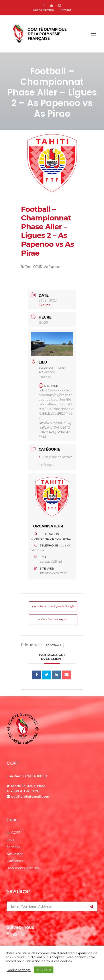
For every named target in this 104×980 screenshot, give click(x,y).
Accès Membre (43, 10)
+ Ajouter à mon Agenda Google (53, 606)
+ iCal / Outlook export (53, 619)
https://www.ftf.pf (53, 573)
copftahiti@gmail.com (30, 796)
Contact (65, 10)
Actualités (15, 854)
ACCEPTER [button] (44, 970)
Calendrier (15, 861)
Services (13, 847)
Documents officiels (23, 868)
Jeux (10, 840)
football (54, 645)
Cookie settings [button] (19, 970)
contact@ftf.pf (51, 562)
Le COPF (13, 833)
